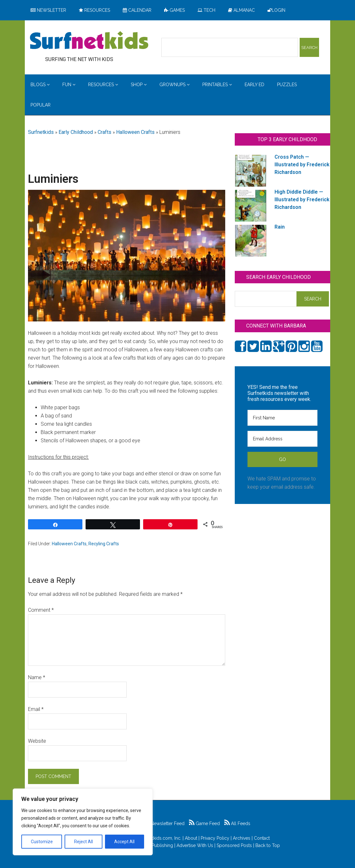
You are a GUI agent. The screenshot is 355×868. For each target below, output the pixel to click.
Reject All (84, 842)
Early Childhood (76, 132)
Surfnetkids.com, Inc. (160, 838)
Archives (242, 838)
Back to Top (268, 845)
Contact (262, 838)
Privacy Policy (215, 838)
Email (36, 709)
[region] (83, 822)
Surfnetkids (41, 132)
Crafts (104, 132)
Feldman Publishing (153, 845)
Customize (42, 842)
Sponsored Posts (234, 845)
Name (37, 677)
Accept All (124, 842)
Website (37, 741)
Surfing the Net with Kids (89, 41)
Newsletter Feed (164, 823)
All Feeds (237, 823)
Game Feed (204, 823)
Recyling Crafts (104, 544)
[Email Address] (282, 439)
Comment (41, 610)
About (191, 838)
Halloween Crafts (135, 132)
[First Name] (282, 418)
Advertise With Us (195, 845)
